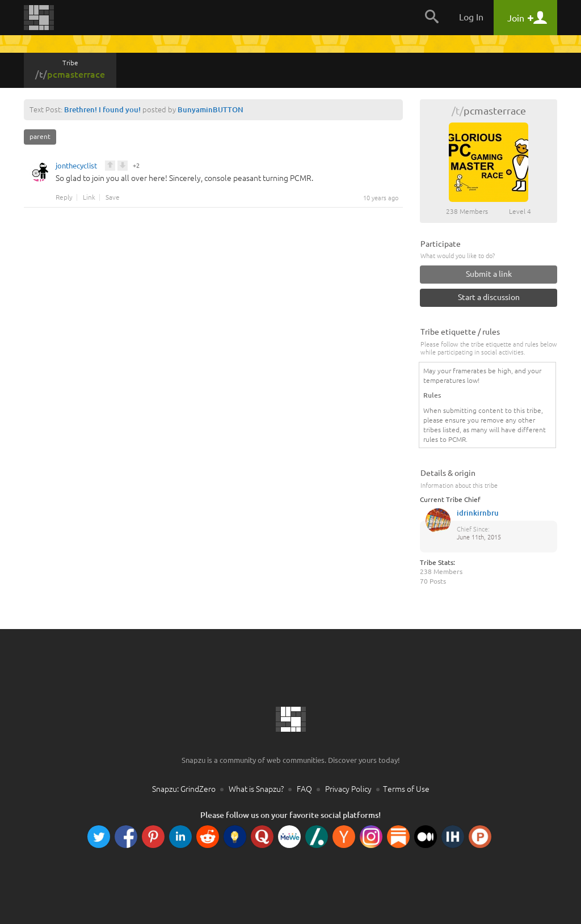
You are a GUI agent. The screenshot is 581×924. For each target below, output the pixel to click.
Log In (471, 17)
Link (89, 197)
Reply (64, 197)
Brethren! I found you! (102, 109)
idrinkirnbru (478, 513)
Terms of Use (406, 789)
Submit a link (489, 274)
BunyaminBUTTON (210, 109)
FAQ (304, 789)
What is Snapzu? (256, 789)
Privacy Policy (348, 789)
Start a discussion (489, 297)
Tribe (70, 69)
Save (113, 197)
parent (40, 136)
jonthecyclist (76, 167)
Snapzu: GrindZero (184, 789)
